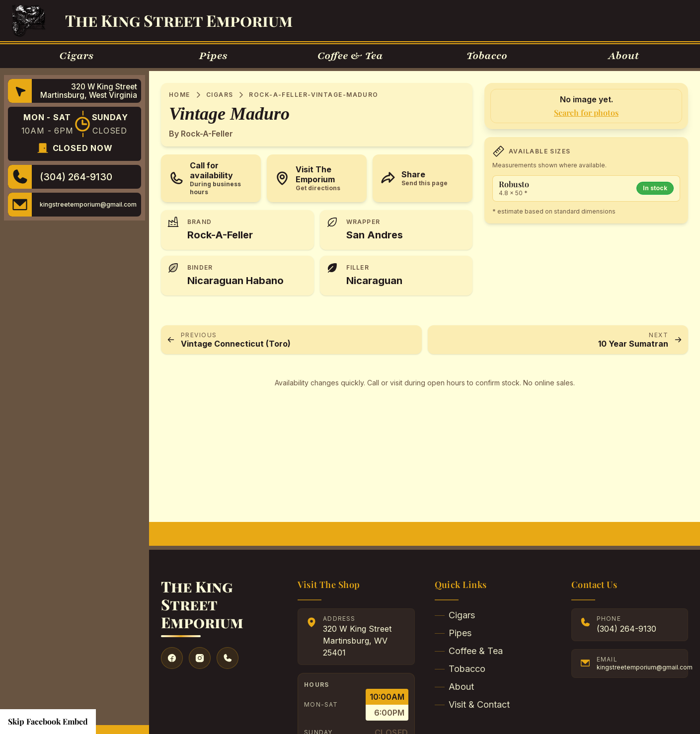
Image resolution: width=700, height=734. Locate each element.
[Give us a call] (228, 658)
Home (180, 95)
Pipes (453, 633)
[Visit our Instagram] (200, 658)
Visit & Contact (472, 704)
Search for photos (586, 112)
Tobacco (460, 669)
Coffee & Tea (469, 651)
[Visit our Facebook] (172, 658)
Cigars (220, 95)
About (454, 687)
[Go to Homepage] (29, 21)
